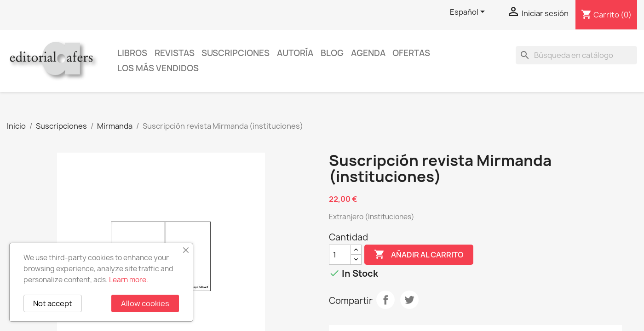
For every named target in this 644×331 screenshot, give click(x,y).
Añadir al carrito (419, 255)
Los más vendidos (158, 68)
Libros (132, 53)
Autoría (295, 53)
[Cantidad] (340, 255)
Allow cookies (145, 303)
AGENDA (368, 53)
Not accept (53, 303)
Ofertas (411, 53)
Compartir (385, 300)
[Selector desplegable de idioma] (469, 12)
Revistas (175, 53)
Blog (332, 53)
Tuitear (409, 300)
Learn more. (129, 280)
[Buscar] (576, 55)
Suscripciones (236, 53)
